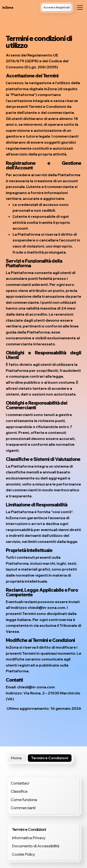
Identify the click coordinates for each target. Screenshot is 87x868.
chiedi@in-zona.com (46, 607)
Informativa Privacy (29, 838)
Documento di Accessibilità (35, 846)
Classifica (19, 791)
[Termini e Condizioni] (50, 758)
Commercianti (23, 808)
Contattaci (20, 783)
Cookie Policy (23, 854)
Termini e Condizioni (29, 829)
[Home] (16, 758)
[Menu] (80, 7)
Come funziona (24, 800)
